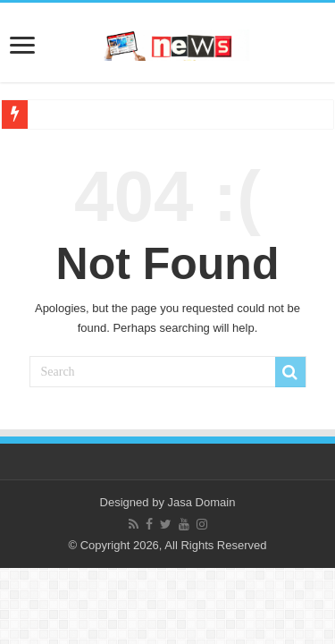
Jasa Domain (202, 502)
